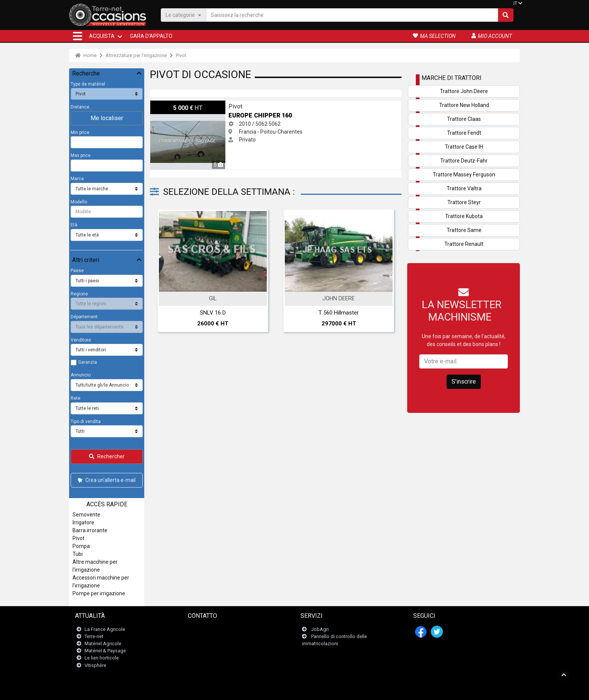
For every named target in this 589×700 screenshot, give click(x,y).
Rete (76, 398)
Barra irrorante (90, 530)
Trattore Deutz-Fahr (464, 161)
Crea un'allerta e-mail (106, 480)
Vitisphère (95, 665)
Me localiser (107, 118)
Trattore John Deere (464, 91)
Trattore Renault (464, 244)
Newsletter (204, 636)
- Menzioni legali (284, 690)
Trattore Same (464, 230)
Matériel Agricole (103, 644)
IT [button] (515, 3)
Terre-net (94, 636)
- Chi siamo (374, 690)
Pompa (81, 546)
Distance (80, 107)
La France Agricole (105, 629)
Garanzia (88, 362)
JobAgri (320, 629)
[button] (78, 36)
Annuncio (81, 375)
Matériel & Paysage (105, 651)
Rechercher (107, 456)
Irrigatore (83, 522)
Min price (80, 132)
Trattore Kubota (464, 216)
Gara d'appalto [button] (151, 36)
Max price (81, 155)
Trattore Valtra (464, 188)
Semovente (86, 515)
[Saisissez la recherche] (352, 15)
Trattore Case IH (464, 147)
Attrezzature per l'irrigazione (136, 55)
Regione (79, 294)
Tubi (78, 554)
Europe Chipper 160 (174, 104)
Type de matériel (88, 84)
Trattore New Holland (464, 105)
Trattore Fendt (464, 133)
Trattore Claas (464, 119)
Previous (166, 273)
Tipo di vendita (86, 422)
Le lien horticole (102, 658)
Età (74, 225)
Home (86, 55)
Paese (77, 271)
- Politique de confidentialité (332, 690)
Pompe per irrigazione (99, 593)
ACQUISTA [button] (102, 36)
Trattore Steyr (464, 202)
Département (84, 317)
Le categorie (183, 15)
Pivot (181, 55)
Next (386, 273)
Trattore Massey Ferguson (464, 175)
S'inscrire (464, 382)
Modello (79, 202)
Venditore (81, 340)
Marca (77, 179)
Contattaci (204, 629)
